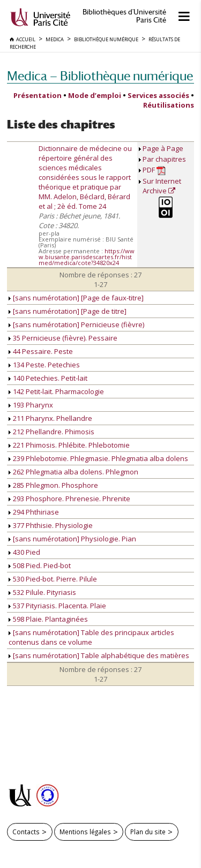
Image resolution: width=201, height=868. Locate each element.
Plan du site (148, 832)
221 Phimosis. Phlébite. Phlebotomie (69, 445)
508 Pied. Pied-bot (40, 565)
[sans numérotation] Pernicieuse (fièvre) (76, 324)
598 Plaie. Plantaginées (48, 619)
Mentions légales (85, 832)
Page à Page (163, 148)
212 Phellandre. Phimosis (51, 432)
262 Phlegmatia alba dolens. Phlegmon (73, 472)
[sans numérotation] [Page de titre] (68, 311)
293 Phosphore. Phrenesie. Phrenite (69, 499)
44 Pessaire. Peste (41, 351)
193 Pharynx (31, 405)
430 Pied (24, 552)
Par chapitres (164, 159)
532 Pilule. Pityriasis (42, 592)
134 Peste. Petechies (44, 365)
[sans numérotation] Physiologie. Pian (72, 539)
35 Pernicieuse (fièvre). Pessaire (63, 338)
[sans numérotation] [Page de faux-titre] (76, 298)
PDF (154, 170)
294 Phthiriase (34, 512)
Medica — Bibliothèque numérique (100, 76)
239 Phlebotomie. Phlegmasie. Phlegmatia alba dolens (98, 458)
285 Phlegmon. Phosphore (53, 485)
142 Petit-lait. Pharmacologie (56, 391)
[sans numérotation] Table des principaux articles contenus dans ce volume (91, 637)
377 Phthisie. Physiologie (51, 525)
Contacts (26, 832)
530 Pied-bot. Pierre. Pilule (53, 579)
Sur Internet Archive (162, 186)
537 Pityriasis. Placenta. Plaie (57, 606)
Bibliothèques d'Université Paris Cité (124, 16)
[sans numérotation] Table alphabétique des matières (99, 655)
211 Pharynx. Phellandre (50, 418)
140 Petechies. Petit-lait (48, 378)
